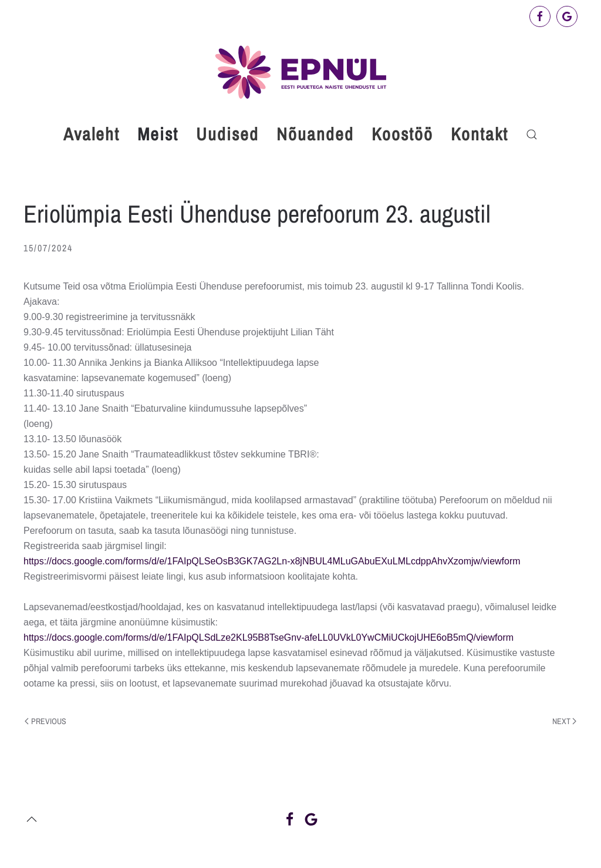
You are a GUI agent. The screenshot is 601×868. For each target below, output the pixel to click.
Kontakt (480, 134)
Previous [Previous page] (45, 721)
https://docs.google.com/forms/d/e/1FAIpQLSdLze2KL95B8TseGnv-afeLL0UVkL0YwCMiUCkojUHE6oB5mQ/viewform (269, 637)
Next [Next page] (565, 721)
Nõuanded (315, 134)
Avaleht (92, 134)
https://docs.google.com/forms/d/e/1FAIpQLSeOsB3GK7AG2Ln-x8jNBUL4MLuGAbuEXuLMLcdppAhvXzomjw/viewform (272, 561)
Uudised (227, 134)
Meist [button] (158, 134)
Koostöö (402, 134)
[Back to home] (300, 72)
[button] (532, 134)
